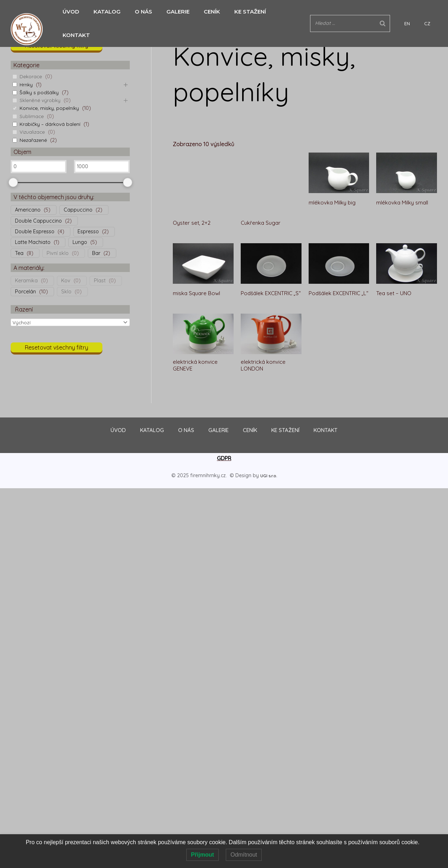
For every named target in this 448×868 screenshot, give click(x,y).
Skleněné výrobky (41, 100)
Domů (180, 28)
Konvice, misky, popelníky (50, 108)
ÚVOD (69, 12)
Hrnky (26, 85)
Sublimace (32, 116)
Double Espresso (35, 231)
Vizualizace (33, 132)
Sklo (66, 292)
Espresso (88, 231)
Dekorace (31, 76)
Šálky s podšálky (40, 92)
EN (421, 12)
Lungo (80, 242)
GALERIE (171, 12)
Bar (96, 253)
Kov (66, 281)
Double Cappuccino (38, 221)
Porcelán (25, 292)
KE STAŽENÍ (239, 12)
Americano (28, 210)
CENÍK (203, 12)
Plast (100, 281)
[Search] (404, 12)
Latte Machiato (33, 242)
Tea (19, 253)
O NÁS (138, 12)
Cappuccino (78, 210)
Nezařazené (34, 140)
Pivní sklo (58, 253)
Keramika (26, 281)
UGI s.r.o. (268, 464)
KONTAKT (281, 12)
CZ (431, 12)
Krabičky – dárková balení (50, 124)
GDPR (224, 446)
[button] (57, 48)
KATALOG (103, 12)
